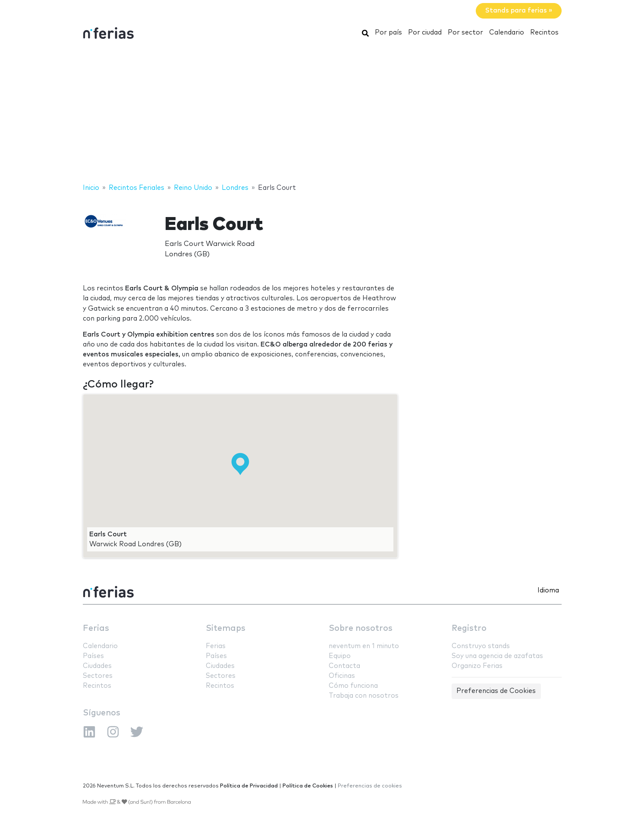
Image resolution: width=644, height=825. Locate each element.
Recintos (544, 33)
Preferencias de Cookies (496, 691)
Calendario (507, 33)
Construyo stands (481, 646)
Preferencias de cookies (370, 786)
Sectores (98, 676)
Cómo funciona (353, 686)
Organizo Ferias (477, 666)
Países (93, 656)
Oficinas (342, 676)
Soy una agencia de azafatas (497, 656)
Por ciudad (425, 33)
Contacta (344, 666)
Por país (388, 33)
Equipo (340, 656)
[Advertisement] (322, 113)
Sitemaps (226, 628)
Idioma (548, 590)
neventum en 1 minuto (364, 646)
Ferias (96, 628)
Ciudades (97, 666)
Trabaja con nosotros (364, 696)
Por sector (465, 33)
